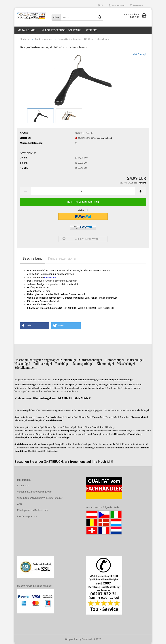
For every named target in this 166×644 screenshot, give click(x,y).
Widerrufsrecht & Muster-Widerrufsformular (40, 498)
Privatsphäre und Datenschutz (33, 510)
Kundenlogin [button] (117, 5)
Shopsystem (72, 639)
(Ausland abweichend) (102, 138)
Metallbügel (27, 30)
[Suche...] (56, 17)
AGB (19, 504)
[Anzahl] (83, 191)
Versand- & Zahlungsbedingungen (35, 492)
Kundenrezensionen (63, 258)
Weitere (92, 30)
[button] (101, 5)
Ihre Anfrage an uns (27, 516)
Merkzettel (137, 5)
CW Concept (140, 54)
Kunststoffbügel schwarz (61, 30)
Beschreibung (33, 258)
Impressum (23, 485)
